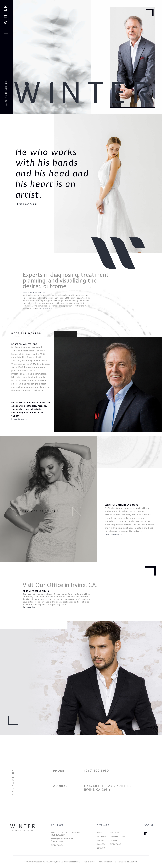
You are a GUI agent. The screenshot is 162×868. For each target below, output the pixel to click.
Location (102, 848)
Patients (102, 837)
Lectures (115, 833)
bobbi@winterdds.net (63, 839)
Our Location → (30, 607)
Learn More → (46, 308)
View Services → (114, 535)
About (100, 833)
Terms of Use (90, 862)
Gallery (101, 844)
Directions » (57, 845)
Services (101, 840)
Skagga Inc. (133, 862)
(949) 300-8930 (6, 94)
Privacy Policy (105, 862)
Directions (115, 844)
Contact (114, 840)
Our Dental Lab (118, 837)
